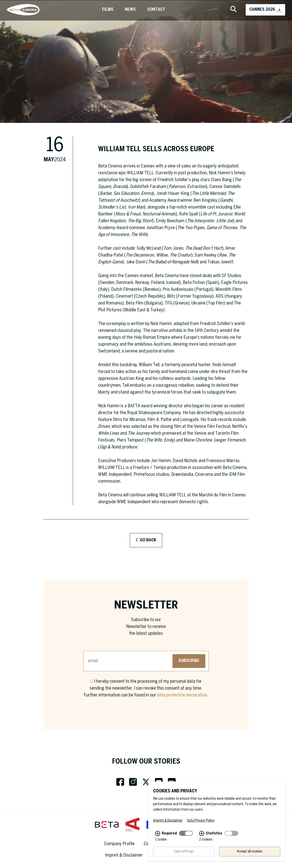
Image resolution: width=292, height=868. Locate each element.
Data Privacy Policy (201, 822)
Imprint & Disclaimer (124, 855)
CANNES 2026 (265, 10)
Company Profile (119, 844)
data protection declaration (182, 695)
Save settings (184, 853)
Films (108, 10)
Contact (156, 10)
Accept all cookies (250, 853)
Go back (146, 540)
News (130, 10)
